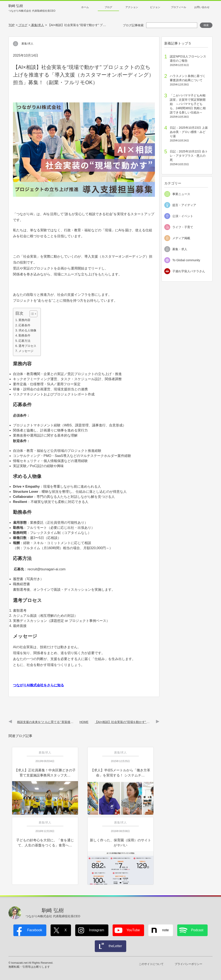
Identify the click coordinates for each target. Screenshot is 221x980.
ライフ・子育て (183, 227)
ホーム (85, 7)
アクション (132, 7)
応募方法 (24, 341)
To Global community (186, 260)
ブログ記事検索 (133, 25)
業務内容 (24, 320)
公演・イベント (183, 216)
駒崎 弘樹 (32, 8)
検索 (206, 25)
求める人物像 (27, 330)
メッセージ (26, 351)
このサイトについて (151, 964)
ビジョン (155, 7)
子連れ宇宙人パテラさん (189, 271)
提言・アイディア (184, 205)
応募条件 (24, 325)
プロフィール (178, 7)
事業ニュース (181, 194)
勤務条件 (24, 335)
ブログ (108, 7)
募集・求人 (180, 249)
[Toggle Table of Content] (31, 314)
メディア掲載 (181, 238)
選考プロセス (27, 346)
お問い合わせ (202, 7)
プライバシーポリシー (188, 964)
